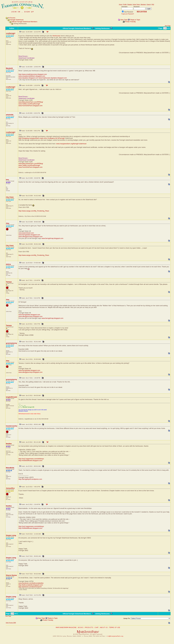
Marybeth (9, 68)
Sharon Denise (11, 575)
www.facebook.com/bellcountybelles (31, 583)
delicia (8, 264)
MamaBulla (10, 468)
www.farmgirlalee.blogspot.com (29, 235)
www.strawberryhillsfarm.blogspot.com (32, 76)
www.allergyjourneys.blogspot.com (30, 237)
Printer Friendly (130, 22)
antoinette (10, 115)
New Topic (124, 20)
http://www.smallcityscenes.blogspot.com (33, 74)
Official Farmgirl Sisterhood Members (24, 22)
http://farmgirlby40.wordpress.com (30, 479)
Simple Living (11, 535)
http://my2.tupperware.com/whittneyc (31, 459)
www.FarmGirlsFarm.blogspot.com (30, 106)
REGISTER (142, 12)
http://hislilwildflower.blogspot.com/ (30, 460)
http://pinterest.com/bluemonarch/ (30, 587)
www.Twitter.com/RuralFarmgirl (29, 104)
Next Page (168, 26)
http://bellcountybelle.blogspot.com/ (31, 585)
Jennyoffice (10, 488)
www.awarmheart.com (26, 233)
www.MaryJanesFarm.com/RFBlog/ (31, 102)
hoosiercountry (12, 426)
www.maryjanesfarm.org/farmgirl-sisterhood (71, 144)
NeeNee (9, 444)
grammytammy (11, 343)
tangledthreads (11, 397)
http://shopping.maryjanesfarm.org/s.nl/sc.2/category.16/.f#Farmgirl (42, 138)
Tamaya (9, 282)
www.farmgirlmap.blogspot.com (52, 238)
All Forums (12, 18)
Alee (8, 223)
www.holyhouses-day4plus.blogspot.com (53, 78)
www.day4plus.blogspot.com (28, 78)
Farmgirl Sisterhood (17, 20)
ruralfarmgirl (11, 33)
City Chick (10, 197)
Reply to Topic (135, 20)
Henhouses (56, 36)
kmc (7, 180)
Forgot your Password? (128, 14)
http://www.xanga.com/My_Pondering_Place (34, 211)
